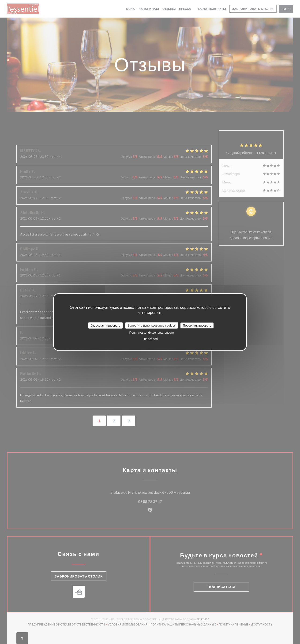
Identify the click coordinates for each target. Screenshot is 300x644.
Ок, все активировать (106, 325)
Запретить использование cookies (152, 325)
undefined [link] (151, 339)
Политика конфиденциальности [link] (152, 332)
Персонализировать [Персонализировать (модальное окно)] (197, 325)
